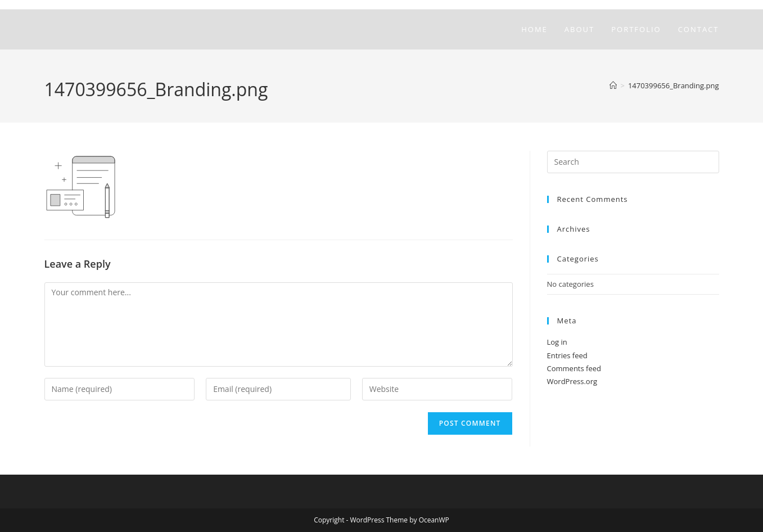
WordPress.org (572, 381)
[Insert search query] (633, 162)
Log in (557, 342)
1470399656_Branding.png (674, 85)
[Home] (613, 85)
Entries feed (567, 355)
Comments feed (574, 368)
